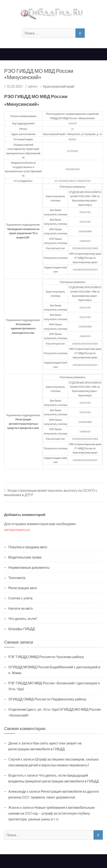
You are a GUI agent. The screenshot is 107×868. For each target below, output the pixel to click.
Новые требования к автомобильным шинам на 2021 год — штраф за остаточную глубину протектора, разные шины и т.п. (51, 813)
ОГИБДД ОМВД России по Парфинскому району (47, 699)
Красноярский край (59, 86)
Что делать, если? (23, 618)
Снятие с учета (20, 598)
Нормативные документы (29, 567)
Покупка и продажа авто (28, 547)
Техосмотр (17, 577)
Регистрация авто (23, 588)
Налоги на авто (21, 608)
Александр (17, 791)
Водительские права (25, 557)
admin (33, 86)
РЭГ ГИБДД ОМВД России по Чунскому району (46, 657)
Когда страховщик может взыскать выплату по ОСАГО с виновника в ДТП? (51, 492)
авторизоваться (17, 529)
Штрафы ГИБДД (22, 629)
